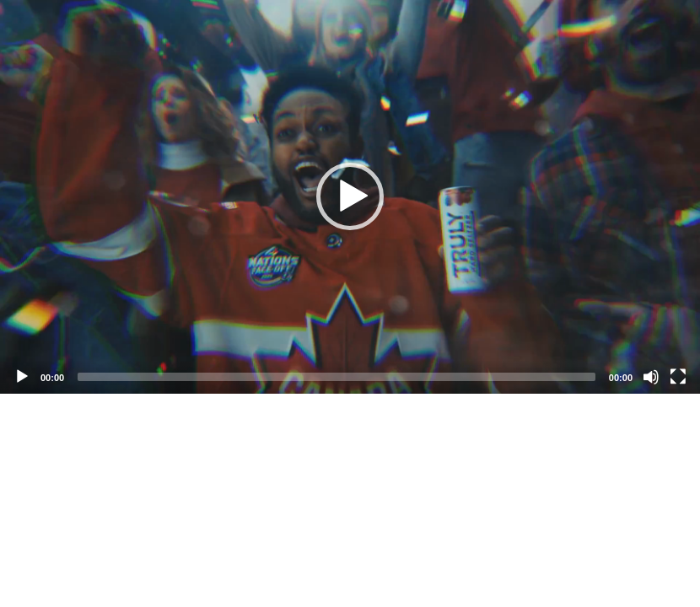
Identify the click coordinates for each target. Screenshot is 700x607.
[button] (350, 196)
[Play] (22, 377)
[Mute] (651, 377)
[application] (350, 197)
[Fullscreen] (678, 377)
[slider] (337, 377)
